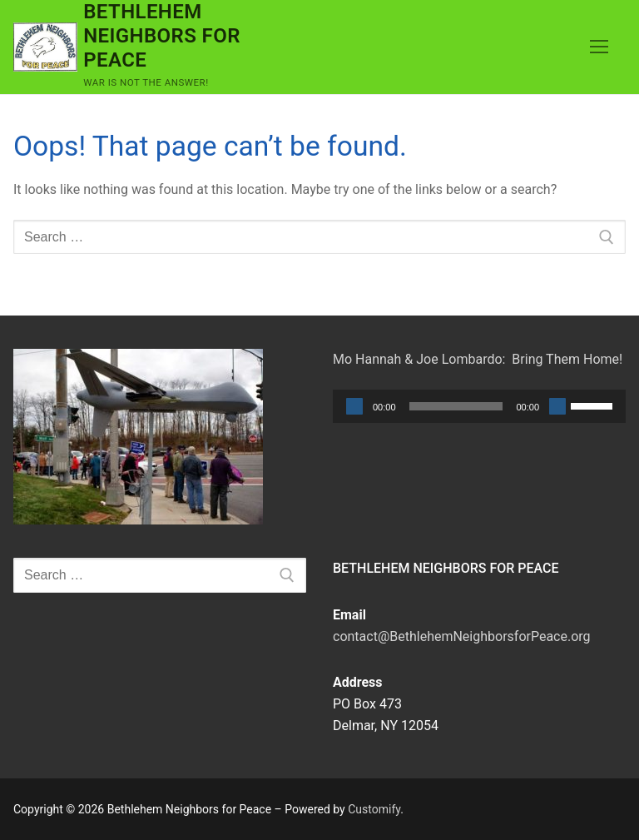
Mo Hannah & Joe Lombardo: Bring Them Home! (478, 359)
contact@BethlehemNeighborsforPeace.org (462, 636)
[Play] (354, 406)
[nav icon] (599, 47)
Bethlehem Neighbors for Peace (162, 36)
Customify (374, 809)
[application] (479, 406)
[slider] (456, 406)
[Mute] (557, 406)
